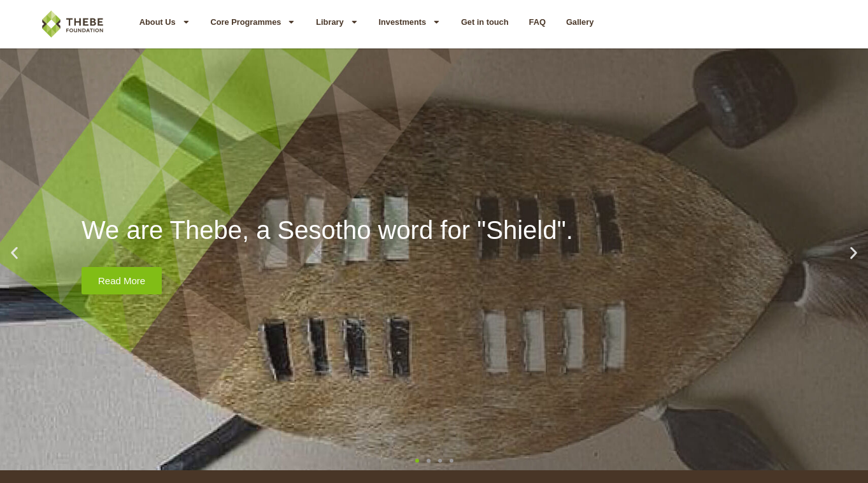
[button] (14, 253)
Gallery (580, 22)
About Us (165, 22)
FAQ (537, 22)
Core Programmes (253, 22)
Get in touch (485, 22)
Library (337, 22)
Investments (409, 22)
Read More (122, 281)
